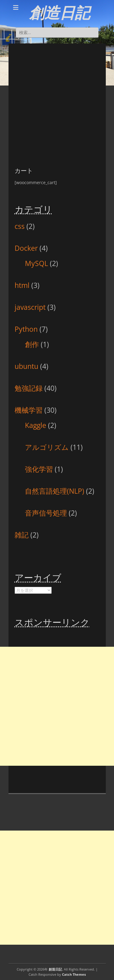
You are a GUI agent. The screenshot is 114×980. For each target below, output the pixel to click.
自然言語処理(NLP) (55, 491)
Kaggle (36, 425)
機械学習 (29, 410)
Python (26, 329)
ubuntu (26, 366)
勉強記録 (29, 388)
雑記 (22, 535)
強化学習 (39, 469)
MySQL (36, 263)
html (22, 285)
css (20, 226)
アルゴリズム (47, 447)
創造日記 (60, 13)
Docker (26, 248)
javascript (30, 307)
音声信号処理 (46, 513)
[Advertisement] (57, 101)
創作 (32, 344)
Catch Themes (74, 974)
